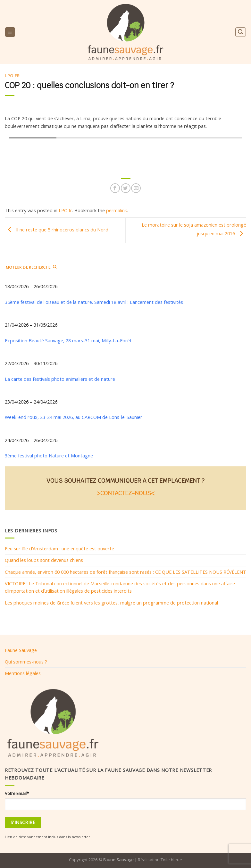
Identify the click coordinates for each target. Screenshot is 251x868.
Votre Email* (17, 793)
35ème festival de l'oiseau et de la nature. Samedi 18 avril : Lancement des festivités (95, 302)
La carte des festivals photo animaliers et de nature (60, 379)
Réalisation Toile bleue (160, 860)
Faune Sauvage (21, 650)
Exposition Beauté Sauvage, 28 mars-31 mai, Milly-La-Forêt (68, 340)
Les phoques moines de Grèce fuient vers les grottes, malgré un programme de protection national (111, 603)
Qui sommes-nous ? (26, 662)
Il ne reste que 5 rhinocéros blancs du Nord (57, 230)
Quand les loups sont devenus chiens (44, 560)
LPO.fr (12, 76)
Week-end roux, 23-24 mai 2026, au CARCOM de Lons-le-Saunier (74, 417)
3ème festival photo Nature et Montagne (49, 455)
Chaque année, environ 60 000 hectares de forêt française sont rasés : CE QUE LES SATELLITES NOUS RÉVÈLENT (125, 572)
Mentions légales (23, 673)
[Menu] (10, 32)
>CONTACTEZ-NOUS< (126, 493)
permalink (117, 210)
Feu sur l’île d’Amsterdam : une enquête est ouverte (59, 548)
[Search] (240, 32)
